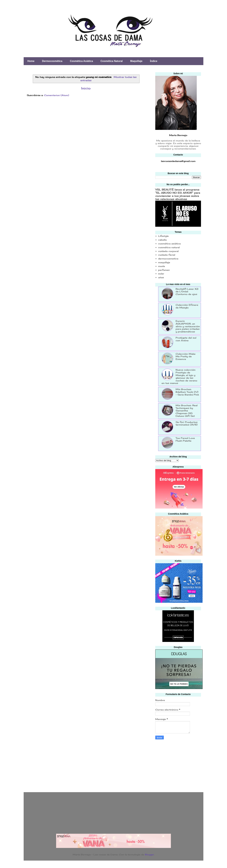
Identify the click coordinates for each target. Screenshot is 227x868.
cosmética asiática (169, 244)
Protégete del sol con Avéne (186, 339)
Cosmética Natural (112, 61)
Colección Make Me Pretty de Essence (186, 357)
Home (31, 61)
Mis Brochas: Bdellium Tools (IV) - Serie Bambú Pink (187, 392)
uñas (161, 277)
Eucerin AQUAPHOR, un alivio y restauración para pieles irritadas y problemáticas (188, 326)
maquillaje (164, 262)
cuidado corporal (168, 251)
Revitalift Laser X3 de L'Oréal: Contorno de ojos (187, 292)
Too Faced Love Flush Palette (185, 439)
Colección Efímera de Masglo (187, 306)
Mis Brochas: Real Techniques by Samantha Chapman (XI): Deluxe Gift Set (187, 411)
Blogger (149, 854)
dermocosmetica (168, 259)
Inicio (86, 88)
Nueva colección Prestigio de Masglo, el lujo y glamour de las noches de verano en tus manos (179, 376)
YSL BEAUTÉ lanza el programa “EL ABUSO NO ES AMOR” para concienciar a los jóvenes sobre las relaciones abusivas (178, 194)
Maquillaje (136, 61)
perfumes (164, 270)
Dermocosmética (52, 61)
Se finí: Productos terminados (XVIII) (187, 423)
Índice (154, 61)
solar (161, 274)
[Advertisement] (179, 765)
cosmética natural (169, 247)
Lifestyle (163, 236)
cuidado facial (167, 255)
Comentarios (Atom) (57, 95)
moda (162, 266)
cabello (162, 240)
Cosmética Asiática (81, 61)
